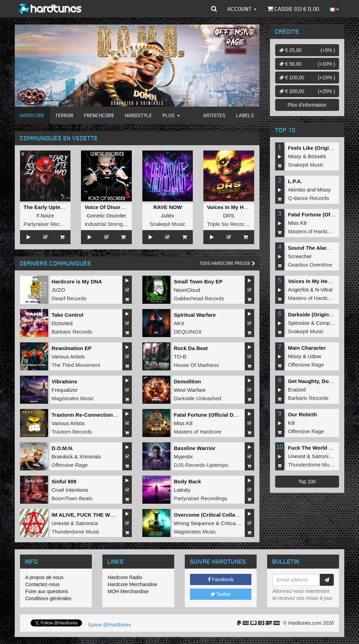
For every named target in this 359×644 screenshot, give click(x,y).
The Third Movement (76, 365)
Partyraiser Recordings (50, 224)
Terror (65, 115)
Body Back (188, 481)
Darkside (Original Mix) (316, 314)
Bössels (317, 156)
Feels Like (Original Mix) (318, 148)
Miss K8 (183, 423)
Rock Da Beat (191, 348)
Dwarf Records (69, 298)
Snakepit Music (168, 224)
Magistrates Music (73, 398)
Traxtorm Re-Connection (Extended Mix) (102, 415)
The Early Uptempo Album (56, 207)
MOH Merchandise (128, 591)
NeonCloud (187, 290)
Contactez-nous (42, 584)
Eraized (297, 390)
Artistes (215, 115)
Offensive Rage (70, 465)
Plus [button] (171, 115)
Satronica (86, 523)
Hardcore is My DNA (77, 281)
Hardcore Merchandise (133, 584)
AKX (179, 323)
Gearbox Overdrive (310, 265)
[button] (214, 9)
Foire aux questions (47, 591)
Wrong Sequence (194, 523)
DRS (229, 216)
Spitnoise (299, 323)
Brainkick (62, 457)
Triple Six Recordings (232, 224)
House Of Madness (196, 365)
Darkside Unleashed (198, 398)
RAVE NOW (167, 207)
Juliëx (168, 216)
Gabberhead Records (199, 298)
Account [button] (242, 9)
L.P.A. (295, 181)
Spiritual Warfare (195, 315)
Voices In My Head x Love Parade (248, 207)
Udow (314, 356)
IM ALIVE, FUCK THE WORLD (88, 515)
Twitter (221, 594)
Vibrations (64, 381)
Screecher (300, 256)
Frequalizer (65, 390)
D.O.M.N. (63, 448)
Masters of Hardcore (198, 432)
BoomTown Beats (72, 498)
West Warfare (190, 390)
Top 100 (307, 482)
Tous (228, 263)
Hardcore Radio (125, 577)
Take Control (67, 315)
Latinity (182, 490)
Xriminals (90, 457)
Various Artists (68, 357)
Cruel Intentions (70, 490)
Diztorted (62, 323)
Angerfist (298, 290)
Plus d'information (307, 105)
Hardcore (32, 115)
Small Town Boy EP (198, 281)
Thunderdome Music (76, 532)
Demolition (188, 381)
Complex (326, 323)
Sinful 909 (64, 481)
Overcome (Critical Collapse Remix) (218, 515)
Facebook (221, 579)
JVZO (58, 290)
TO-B (180, 357)
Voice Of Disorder (107, 207)
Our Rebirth (302, 414)
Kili (291, 423)
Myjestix (183, 457)
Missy (294, 156)
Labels (245, 115)
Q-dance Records (309, 198)
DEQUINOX (188, 332)
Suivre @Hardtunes (109, 625)
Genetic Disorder (106, 216)
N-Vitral (324, 290)
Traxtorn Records (72, 432)
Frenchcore (99, 115)
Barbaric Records (72, 332)
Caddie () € (293, 9)
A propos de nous (44, 577)
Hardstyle (139, 115)
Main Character (307, 348)
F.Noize (45, 216)
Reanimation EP (72, 348)
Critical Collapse (240, 523)
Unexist (60, 523)
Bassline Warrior (195, 448)
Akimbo (297, 190)
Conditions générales (48, 598)
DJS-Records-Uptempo (201, 465)
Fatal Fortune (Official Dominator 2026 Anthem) (233, 415)
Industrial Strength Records (116, 224)
